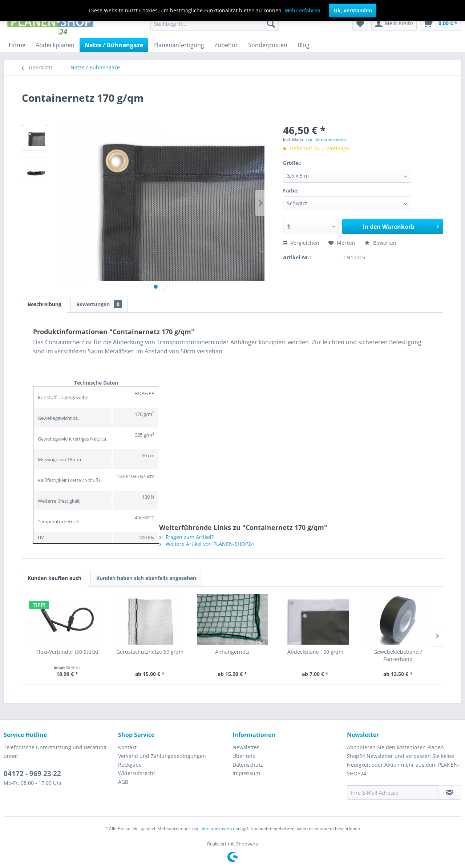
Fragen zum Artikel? (186, 537)
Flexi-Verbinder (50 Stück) (67, 652)
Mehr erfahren (302, 10)
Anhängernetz (232, 652)
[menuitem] (215, 24)
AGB (123, 782)
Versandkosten (217, 829)
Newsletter (246, 747)
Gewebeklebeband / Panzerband (398, 655)
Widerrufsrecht (137, 773)
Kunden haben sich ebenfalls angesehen (146, 578)
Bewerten (380, 243)
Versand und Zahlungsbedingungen (162, 756)
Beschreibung (45, 304)
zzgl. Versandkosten (326, 140)
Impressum (246, 773)
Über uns (244, 756)
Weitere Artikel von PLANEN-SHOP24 (207, 544)
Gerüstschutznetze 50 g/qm (150, 652)
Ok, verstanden (353, 10)
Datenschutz (248, 765)
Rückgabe (130, 765)
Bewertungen (99, 304)
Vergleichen (301, 243)
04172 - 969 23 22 (32, 774)
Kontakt (127, 747)
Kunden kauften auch (54, 578)
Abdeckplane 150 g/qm (315, 652)
